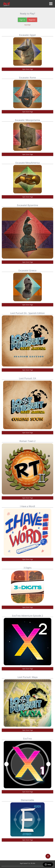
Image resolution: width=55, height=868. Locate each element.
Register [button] (32, 20)
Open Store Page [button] (28, 69)
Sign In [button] (22, 20)
